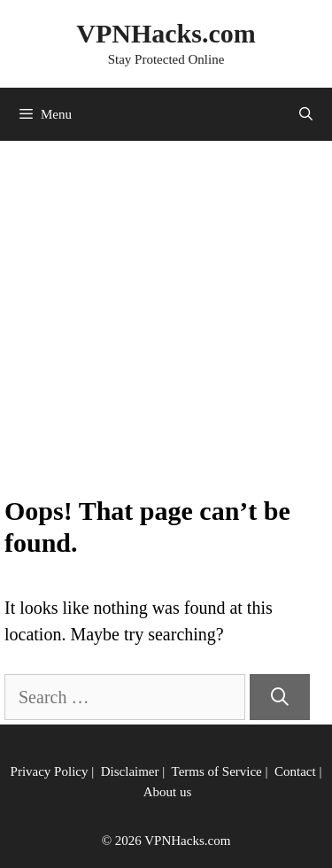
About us (168, 792)
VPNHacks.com (166, 33)
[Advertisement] (166, 320)
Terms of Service (217, 771)
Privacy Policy (50, 771)
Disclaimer (130, 771)
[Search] (280, 697)
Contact (295, 771)
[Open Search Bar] (306, 114)
